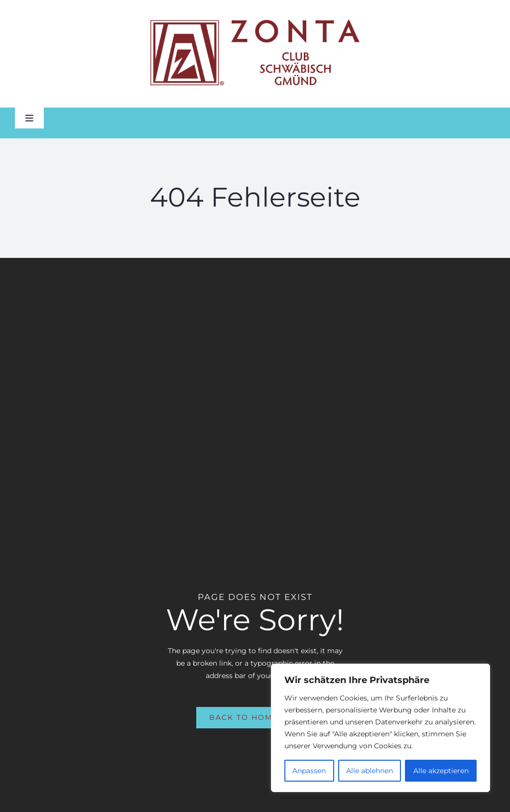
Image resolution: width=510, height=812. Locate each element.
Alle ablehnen (370, 771)
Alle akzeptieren (441, 771)
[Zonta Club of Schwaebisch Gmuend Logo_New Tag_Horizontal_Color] (255, 23)
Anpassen (309, 771)
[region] (381, 728)
